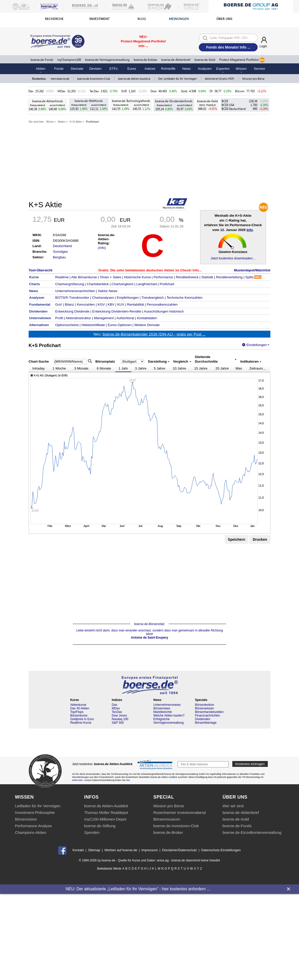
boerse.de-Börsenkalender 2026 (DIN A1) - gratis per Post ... (154, 334)
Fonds (59, 69)
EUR (124, 91)
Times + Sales (110, 277)
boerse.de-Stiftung (100, 826)
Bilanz (70, 304)
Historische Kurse (137, 277)
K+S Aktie (76, 122)
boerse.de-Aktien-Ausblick (135, 79)
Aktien (62, 122)
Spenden (92, 832)
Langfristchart (147, 284)
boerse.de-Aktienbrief (176, 60)
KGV (101, 304)
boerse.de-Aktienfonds (48, 101)
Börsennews (162, 708)
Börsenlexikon (205, 705)
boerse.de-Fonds (42, 60)
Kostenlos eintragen (250, 764)
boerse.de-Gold (205, 60)
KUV (121, 304)
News (186, 69)
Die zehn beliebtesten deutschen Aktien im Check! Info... (156, 270)
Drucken (260, 539)
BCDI (225, 101)
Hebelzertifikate (93, 325)
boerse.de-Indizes (145, 60)
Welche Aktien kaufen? (169, 716)
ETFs (114, 69)
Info (250, 230)
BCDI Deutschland (234, 109)
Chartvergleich (122, 284)
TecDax (94, 91)
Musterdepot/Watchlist (252, 270)
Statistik (207, 277)
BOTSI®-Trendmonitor (72, 298)
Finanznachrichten (208, 716)
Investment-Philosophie (35, 812)
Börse (50, 122)
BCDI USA (228, 105)
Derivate (77, 69)
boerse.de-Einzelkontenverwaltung (252, 832)
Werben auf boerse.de (121, 850)
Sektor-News (108, 291)
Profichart (92, 122)
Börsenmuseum (167, 819)
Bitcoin (240, 91)
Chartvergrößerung (70, 284)
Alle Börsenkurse (84, 277)
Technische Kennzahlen (185, 298)
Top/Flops (77, 712)
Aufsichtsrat (125, 318)
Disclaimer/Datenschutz (180, 850)
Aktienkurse (78, 705)
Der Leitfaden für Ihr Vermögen (178, 79)
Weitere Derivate (147, 325)
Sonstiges (60, 252)
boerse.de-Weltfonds (89, 101)
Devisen (95, 69)
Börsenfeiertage (206, 723)
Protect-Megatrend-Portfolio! (242, 60)
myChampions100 (69, 60)
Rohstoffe (168, 69)
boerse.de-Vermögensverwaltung (107, 60)
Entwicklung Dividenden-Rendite (117, 311)
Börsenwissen (205, 708)
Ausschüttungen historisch (164, 311)
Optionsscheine (67, 325)
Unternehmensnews (167, 705)
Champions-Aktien (31, 832)
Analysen (205, 69)
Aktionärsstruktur (78, 318)
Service (259, 69)
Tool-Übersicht (41, 270)
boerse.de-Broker (168, 832)
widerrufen (77, 780)
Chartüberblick (98, 284)
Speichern (237, 539)
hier (128, 780)
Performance (163, 277)
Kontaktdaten (147, 318)
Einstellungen (254, 345)
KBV (111, 304)
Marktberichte (163, 712)
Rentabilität (136, 304)
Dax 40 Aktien (80, 708)
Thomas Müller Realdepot (106, 812)
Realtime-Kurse (81, 723)
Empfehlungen (128, 298)
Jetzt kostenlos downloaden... (233, 258)
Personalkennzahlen (162, 304)
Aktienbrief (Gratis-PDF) (220, 79)
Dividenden (203, 719)
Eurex (132, 69)
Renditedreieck (187, 277)
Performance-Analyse (33, 826)
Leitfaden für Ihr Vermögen (38, 806)
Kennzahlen (86, 304)
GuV (59, 304)
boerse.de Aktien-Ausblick (106, 806)
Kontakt (78, 850)
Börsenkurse (79, 716)
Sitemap (94, 850)
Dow (154, 91)
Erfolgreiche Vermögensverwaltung (169, 721)
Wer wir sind (233, 806)
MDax (61, 91)
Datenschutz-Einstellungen (221, 850)
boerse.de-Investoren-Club (94, 79)
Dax (31, 91)
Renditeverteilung (229, 277)
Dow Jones (119, 716)
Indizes (150, 69)
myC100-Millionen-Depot (105, 819)
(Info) (102, 248)
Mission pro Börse (253, 79)
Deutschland (62, 246)
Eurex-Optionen (120, 325)
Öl (211, 91)
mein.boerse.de (60, 79)
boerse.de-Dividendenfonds (174, 101)
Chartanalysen (103, 298)
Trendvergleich (153, 298)
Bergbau (59, 257)
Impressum (149, 850)
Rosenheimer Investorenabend (180, 812)
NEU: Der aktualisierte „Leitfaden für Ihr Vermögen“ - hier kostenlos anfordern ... (138, 889)
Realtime (62, 277)
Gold (184, 91)
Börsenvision (26, 819)
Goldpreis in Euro (82, 719)
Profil (59, 318)
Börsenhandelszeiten (209, 712)
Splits (253, 277)
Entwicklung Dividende (72, 311)
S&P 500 (118, 723)
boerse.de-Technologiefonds (131, 101)
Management (104, 318)
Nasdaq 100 (120, 719)
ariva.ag (163, 860)
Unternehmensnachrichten (75, 291)
